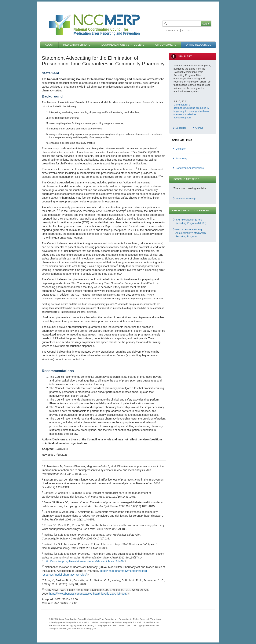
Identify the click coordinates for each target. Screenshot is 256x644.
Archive (199, 128)
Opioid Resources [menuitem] (198, 45)
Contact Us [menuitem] (172, 31)
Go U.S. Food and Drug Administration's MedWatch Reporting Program (191, 233)
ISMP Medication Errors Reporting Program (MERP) (191, 221)
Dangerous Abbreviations (190, 168)
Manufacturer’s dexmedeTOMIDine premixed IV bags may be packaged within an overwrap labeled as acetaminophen (192, 111)
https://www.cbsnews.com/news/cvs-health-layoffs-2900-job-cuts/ (90, 594)
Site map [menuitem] (187, 31)
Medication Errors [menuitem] (77, 45)
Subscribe (181, 128)
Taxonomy (181, 158)
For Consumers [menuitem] (165, 45)
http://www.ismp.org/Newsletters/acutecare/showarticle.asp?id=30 (86, 561)
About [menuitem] (49, 45)
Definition (181, 149)
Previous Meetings (186, 199)
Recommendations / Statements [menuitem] (122, 45)
